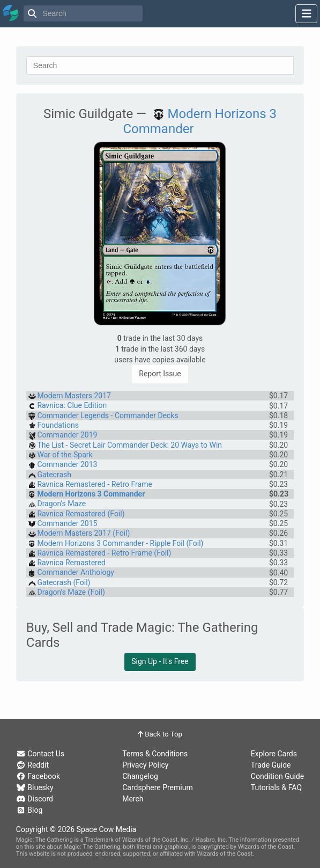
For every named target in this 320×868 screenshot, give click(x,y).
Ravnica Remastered (71, 563)
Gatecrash (54, 475)
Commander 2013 (67, 464)
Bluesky (35, 787)
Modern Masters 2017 (74, 396)
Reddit (32, 765)
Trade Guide (271, 765)
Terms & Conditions (155, 754)
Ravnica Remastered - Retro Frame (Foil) (104, 553)
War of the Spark (65, 455)
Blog (29, 810)
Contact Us (40, 754)
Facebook (38, 776)
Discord (35, 799)
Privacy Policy (145, 765)
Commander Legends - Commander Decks (107, 415)
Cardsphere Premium (158, 787)
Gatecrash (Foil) (64, 582)
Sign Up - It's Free (160, 661)
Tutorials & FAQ (276, 787)
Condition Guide (277, 776)
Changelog (140, 776)
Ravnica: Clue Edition (72, 405)
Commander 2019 (67, 435)
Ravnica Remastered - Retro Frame (94, 484)
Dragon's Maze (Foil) (71, 592)
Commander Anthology (76, 572)
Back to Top (160, 734)
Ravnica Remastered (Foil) (81, 514)
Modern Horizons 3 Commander (91, 494)
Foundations (58, 425)
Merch (133, 799)
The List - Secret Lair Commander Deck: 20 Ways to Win (129, 445)
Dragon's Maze (61, 504)
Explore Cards (274, 754)
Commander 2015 (67, 523)
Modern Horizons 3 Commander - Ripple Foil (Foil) (120, 543)
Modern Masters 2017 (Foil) (83, 533)
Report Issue (160, 374)
